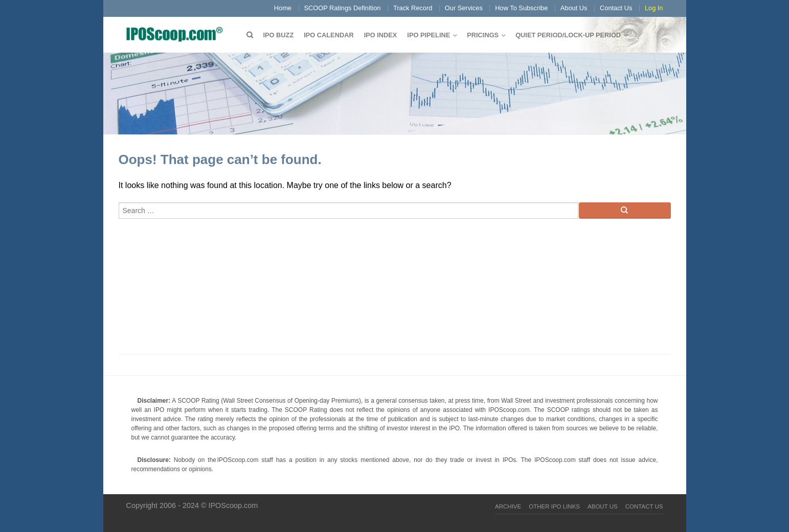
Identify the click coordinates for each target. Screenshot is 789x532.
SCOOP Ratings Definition (343, 8)
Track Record (413, 8)
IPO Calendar (329, 35)
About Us (574, 8)
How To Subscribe (521, 8)
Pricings (483, 35)
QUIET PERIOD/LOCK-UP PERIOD (568, 35)
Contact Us (616, 8)
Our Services (464, 8)
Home (283, 8)
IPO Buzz (279, 35)
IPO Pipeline (429, 35)
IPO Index (381, 35)
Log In (654, 8)
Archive (508, 506)
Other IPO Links (554, 506)
